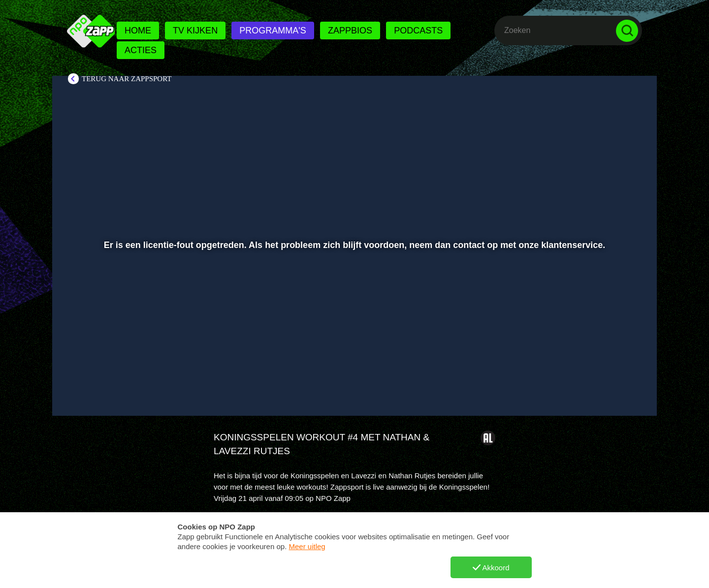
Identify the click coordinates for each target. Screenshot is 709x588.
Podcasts (418, 31)
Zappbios (350, 31)
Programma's (273, 31)
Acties (141, 50)
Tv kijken (195, 31)
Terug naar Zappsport (127, 79)
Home (138, 31)
